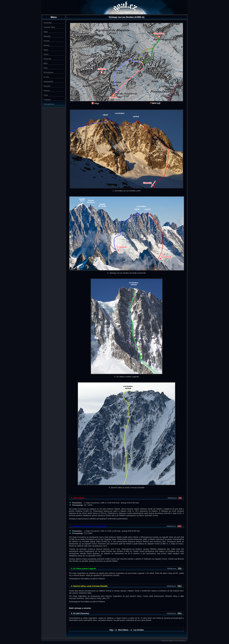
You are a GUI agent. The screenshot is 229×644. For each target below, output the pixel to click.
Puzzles (47, 86)
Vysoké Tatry (49, 27)
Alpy (46, 32)
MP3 (46, 63)
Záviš (46, 54)
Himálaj (47, 36)
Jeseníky (48, 23)
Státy (46, 50)
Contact (47, 100)
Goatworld (48, 81)
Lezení (47, 41)
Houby (47, 45)
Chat (46, 95)
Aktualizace (49, 104)
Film (46, 68)
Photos (47, 91)
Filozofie (47, 59)
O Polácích (48, 72)
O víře (46, 77)
